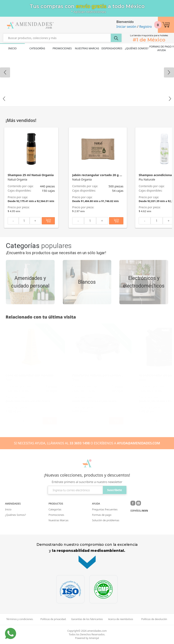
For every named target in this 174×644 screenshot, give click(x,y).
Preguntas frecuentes (105, 509)
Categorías (37, 48)
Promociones (62, 48)
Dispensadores (112, 48)
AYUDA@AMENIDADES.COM (139, 443)
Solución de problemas (106, 520)
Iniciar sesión (126, 27)
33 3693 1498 (80, 443)
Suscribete (114, 490)
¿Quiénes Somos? (137, 48)
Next (170, 99)
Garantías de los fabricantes (87, 619)
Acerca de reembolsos (121, 619)
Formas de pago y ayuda (162, 48)
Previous (4, 99)
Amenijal (94, 638)
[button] (166, 25)
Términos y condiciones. (20, 619)
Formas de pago (102, 515)
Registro (146, 27)
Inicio (12, 48)
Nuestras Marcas (87, 48)
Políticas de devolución (154, 619)
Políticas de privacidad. (54, 619)
